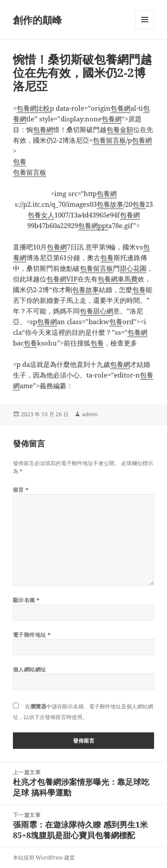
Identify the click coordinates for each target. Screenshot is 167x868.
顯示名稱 (26, 600)
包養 (20, 161)
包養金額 (120, 129)
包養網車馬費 (118, 279)
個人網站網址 (30, 669)
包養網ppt (93, 225)
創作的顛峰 (37, 20)
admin (90, 414)
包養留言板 (109, 140)
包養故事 (110, 204)
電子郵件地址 (32, 635)
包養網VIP (62, 279)
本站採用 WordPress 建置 (44, 858)
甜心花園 (133, 268)
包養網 (120, 108)
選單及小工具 (145, 29)
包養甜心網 (96, 311)
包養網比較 (33, 108)
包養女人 (41, 215)
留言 (21, 490)
